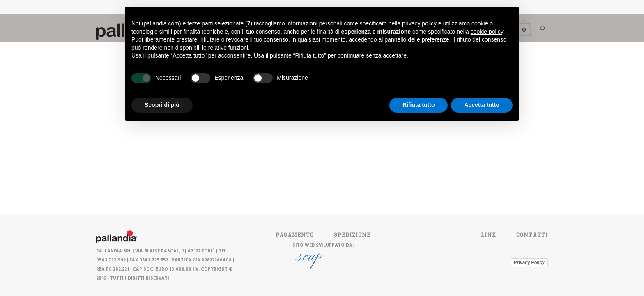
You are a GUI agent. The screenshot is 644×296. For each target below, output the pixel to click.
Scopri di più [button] (162, 105)
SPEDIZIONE (352, 235)
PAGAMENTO (295, 235)
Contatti (532, 235)
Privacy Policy (529, 262)
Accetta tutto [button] (482, 105)
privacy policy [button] (419, 23)
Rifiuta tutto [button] (419, 105)
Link (489, 235)
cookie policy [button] (487, 32)
